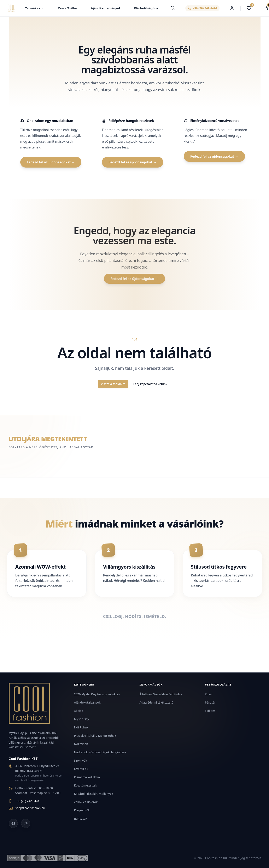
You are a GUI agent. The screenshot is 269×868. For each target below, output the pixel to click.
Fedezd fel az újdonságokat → (51, 162)
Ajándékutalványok (106, 8)
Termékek (35, 8)
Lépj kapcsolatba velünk (152, 384)
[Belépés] (232, 8)
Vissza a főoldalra (113, 384)
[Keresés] (173, 8)
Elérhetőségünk (147, 8)
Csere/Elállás (68, 8)
